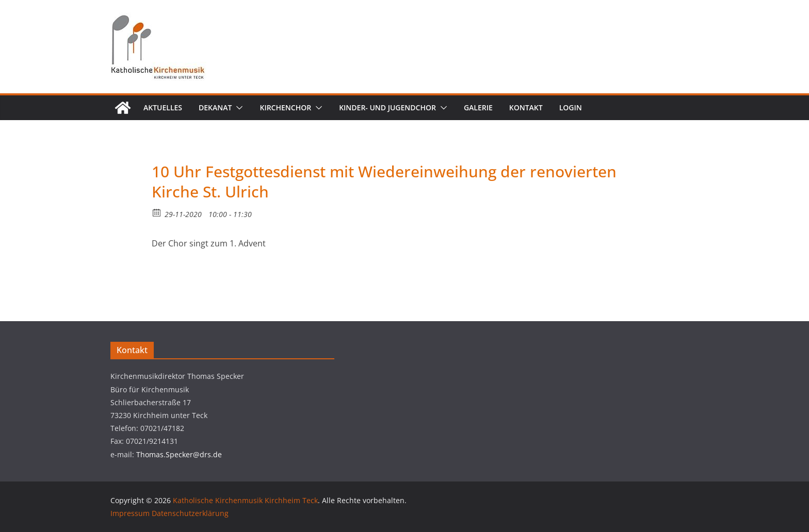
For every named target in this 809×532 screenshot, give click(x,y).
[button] (237, 108)
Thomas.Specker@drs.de (179, 454)
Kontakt (526, 107)
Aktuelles (163, 107)
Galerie (478, 107)
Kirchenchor (285, 107)
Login (571, 107)
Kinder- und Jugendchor (387, 107)
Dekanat (215, 107)
